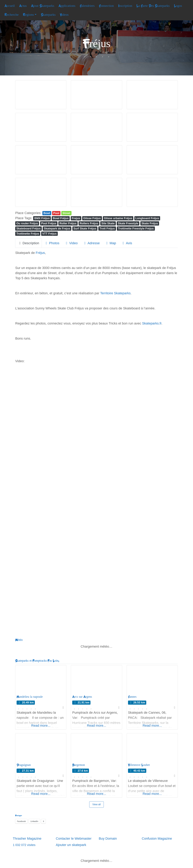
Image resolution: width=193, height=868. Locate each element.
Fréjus (40, 253)
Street (66, 213)
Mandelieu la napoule (30, 697)
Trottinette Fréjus (28, 234)
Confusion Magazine (157, 839)
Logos (178, 6)
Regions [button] (28, 15)
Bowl (47, 213)
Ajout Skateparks (43, 6)
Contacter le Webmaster (74, 839)
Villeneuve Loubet (139, 765)
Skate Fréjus (150, 223)
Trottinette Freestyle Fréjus (136, 228)
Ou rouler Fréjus (27, 223)
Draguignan (24, 765)
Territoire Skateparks (115, 293)
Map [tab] (110, 243)
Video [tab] (71, 243)
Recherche (12, 15)
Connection (106, 6)
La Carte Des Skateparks (153, 6)
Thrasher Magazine (27, 839)
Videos (64, 15)
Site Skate (108, 223)
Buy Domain (108, 839)
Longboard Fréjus (147, 218)
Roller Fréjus (68, 223)
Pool (56, 213)
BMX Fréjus (42, 218)
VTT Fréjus (49, 234)
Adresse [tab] (91, 243)
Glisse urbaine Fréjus (118, 218)
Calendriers (87, 6)
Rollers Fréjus (89, 223)
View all (97, 804)
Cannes (132, 697)
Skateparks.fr (152, 323)
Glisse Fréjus (92, 218)
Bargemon (79, 765)
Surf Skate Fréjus (85, 228)
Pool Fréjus (49, 223)
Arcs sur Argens (82, 697)
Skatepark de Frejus (57, 228)
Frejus (76, 218)
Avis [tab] (127, 243)
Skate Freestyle (128, 223)
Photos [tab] (52, 243)
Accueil (10, 6)
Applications (67, 6)
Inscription (125, 6)
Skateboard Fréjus (28, 228)
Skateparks (48, 15)
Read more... (41, 726)
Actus (23, 6)
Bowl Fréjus (61, 218)
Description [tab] (28, 243)
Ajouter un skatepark (71, 845)
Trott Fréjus (107, 228)
